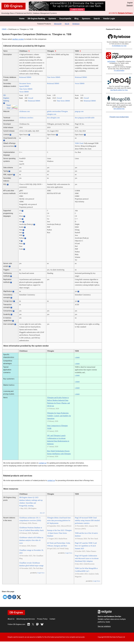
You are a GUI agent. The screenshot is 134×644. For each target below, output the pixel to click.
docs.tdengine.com (53, 118)
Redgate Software (125, 13)
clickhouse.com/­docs (26, 118)
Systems (52, 19)
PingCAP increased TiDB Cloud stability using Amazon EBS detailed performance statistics (87, 520)
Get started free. (119, 109)
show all (42, 513)
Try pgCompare (119, 71)
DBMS (4, 29)
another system (18, 39)
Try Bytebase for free (119, 46)
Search (97, 19)
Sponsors (86, 19)
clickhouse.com (24, 111)
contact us (43, 463)
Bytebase (76, 24)
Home (22, 19)
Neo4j (67, 24)
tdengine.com (52, 114)
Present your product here (119, 117)
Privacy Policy (42, 619)
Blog (76, 19)
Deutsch (130, 5)
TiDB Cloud (79, 143)
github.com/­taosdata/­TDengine (57, 111)
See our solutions (104, 626)
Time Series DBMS (54, 77)
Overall (31, 98)
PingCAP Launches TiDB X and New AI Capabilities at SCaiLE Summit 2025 (86, 546)
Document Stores (25, 83)
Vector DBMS (24, 92)
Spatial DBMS (24, 86)
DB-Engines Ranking (36, 19)
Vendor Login (109, 19)
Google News (41, 573)
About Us (11, 619)
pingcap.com (79, 111)
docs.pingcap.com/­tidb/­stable (85, 118)
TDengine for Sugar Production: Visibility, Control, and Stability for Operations (59, 416)
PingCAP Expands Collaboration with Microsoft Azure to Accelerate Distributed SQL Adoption (87, 558)
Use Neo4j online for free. (119, 90)
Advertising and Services (26, 619)
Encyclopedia (65, 19)
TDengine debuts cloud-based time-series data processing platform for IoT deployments (59, 520)
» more (77, 357)
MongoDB (58, 24)
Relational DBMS (25, 77)
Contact (52, 619)
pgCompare (111, 61)
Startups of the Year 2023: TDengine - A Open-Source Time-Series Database (59, 533)
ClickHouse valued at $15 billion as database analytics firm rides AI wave (31, 540)
